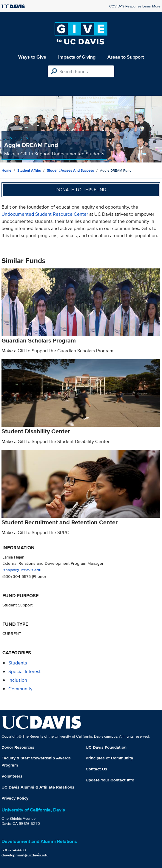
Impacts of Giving (77, 57)
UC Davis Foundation (106, 747)
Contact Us (96, 769)
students (18, 663)
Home (6, 170)
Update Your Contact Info (110, 780)
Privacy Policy (15, 798)
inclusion (18, 680)
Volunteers (12, 776)
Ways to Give (32, 57)
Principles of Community (109, 758)
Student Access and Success (70, 170)
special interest (24, 671)
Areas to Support (126, 57)
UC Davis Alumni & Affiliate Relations (38, 787)
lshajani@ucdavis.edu (22, 570)
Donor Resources (18, 747)
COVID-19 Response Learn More (135, 6)
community (20, 689)
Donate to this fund (81, 190)
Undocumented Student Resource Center (45, 214)
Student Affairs (29, 170)
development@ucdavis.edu (25, 855)
